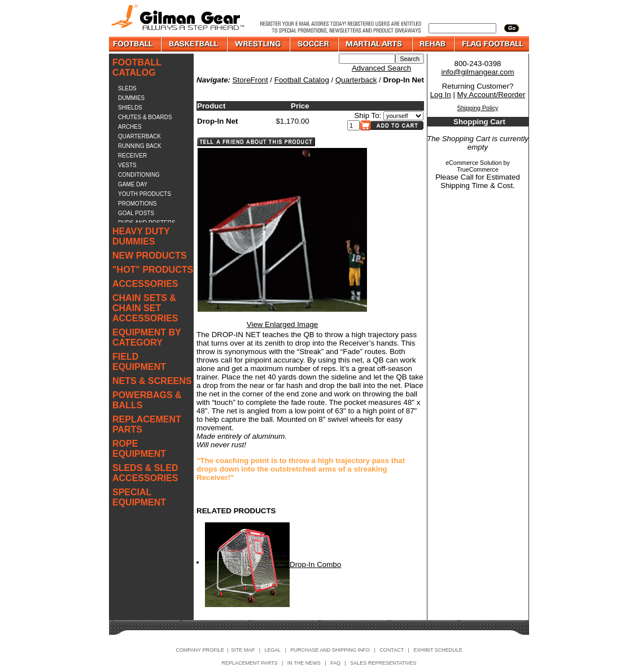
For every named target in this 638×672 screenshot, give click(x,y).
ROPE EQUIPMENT (139, 449)
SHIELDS (130, 108)
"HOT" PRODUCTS (153, 270)
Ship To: (368, 115)
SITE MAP (243, 650)
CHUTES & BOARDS (145, 117)
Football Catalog (302, 80)
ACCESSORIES (145, 284)
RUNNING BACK (140, 146)
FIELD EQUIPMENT (139, 362)
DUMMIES (131, 98)
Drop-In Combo (315, 564)
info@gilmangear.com (477, 72)
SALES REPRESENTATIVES (383, 663)
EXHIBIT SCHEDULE (438, 650)
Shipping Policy (478, 108)
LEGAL (272, 650)
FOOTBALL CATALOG (137, 67)
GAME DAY (133, 184)
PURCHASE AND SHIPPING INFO (331, 650)
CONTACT (392, 650)
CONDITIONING (139, 175)
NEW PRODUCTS (150, 256)
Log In (441, 95)
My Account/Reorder (491, 95)
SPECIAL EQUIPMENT (139, 497)
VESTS (127, 165)
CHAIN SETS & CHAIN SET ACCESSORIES (145, 308)
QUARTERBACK (139, 136)
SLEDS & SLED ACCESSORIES (145, 473)
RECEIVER (132, 156)
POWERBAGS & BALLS (147, 400)
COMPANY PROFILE (200, 650)
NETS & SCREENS (152, 381)
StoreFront (250, 80)
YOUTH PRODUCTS (145, 194)
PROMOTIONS (137, 204)
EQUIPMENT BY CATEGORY (147, 337)
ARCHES (130, 127)
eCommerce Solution (474, 163)
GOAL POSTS (136, 213)
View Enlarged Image (282, 324)
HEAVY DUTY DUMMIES (141, 236)
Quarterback (356, 80)
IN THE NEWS (304, 663)
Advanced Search (381, 68)
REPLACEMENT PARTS (147, 424)
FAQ (335, 663)
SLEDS (127, 88)
